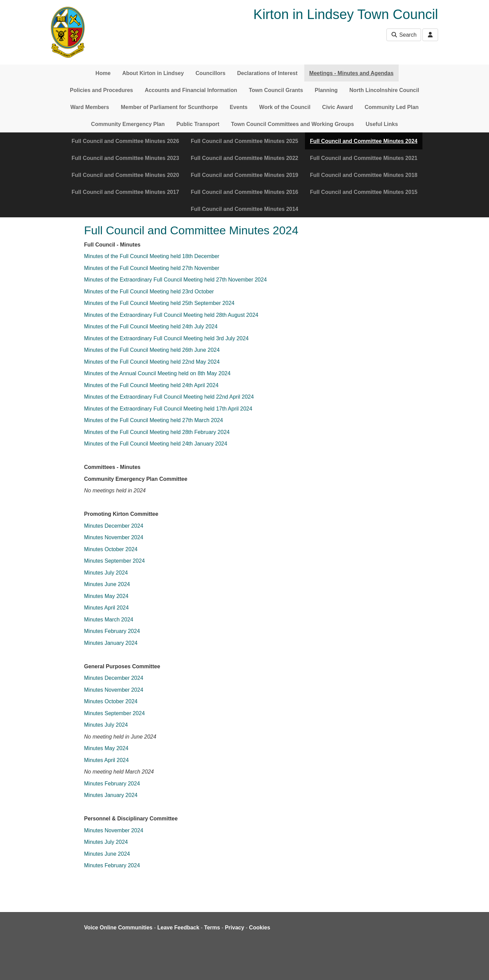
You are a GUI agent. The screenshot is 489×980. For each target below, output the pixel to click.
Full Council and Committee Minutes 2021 (364, 158)
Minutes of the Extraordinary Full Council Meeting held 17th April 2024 (168, 409)
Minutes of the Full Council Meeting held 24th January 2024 (156, 444)
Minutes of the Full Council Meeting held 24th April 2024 (152, 385)
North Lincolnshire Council (384, 90)
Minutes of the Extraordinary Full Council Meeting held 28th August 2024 (171, 315)
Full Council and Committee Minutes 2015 (364, 192)
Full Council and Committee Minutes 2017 (125, 192)
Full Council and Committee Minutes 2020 (125, 175)
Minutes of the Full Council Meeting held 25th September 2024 (159, 303)
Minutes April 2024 (107, 608)
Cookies (259, 928)
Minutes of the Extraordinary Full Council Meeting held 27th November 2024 (176, 280)
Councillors (211, 73)
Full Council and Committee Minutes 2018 (364, 175)
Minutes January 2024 (111, 643)
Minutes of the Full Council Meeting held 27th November (153, 268)
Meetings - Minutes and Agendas (351, 73)
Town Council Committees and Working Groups (292, 124)
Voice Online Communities (119, 928)
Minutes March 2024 (109, 620)
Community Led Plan (392, 107)
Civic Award (338, 107)
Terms (212, 928)
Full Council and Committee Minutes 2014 (245, 209)
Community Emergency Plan (128, 124)
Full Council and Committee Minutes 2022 (245, 158)
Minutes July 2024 (106, 573)
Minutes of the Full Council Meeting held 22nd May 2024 (152, 362)
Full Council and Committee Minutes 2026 (125, 141)
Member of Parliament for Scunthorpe (169, 107)
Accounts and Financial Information (191, 90)
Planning (326, 90)
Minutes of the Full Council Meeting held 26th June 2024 (152, 350)
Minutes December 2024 (114, 526)
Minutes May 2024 (107, 596)
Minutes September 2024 (115, 561)
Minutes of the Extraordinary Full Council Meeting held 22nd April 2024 (169, 397)
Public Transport (198, 124)
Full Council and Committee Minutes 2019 (245, 175)
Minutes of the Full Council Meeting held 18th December (153, 256)
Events (238, 107)
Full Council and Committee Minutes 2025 (245, 141)
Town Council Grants (276, 90)
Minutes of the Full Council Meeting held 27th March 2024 (155, 420)
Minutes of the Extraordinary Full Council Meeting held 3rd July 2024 (167, 338)
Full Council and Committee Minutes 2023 (125, 158)
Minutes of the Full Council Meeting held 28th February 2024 (158, 432)
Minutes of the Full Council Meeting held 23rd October (149, 292)
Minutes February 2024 (112, 631)
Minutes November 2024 (114, 537)
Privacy (234, 928)
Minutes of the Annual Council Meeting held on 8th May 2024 (157, 373)
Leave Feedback (178, 928)
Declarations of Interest (267, 73)
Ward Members (90, 107)
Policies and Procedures (102, 90)
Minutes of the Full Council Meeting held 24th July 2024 (151, 326)
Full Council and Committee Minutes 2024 (364, 141)
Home (103, 73)
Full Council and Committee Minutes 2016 (245, 192)
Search (404, 35)
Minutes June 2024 (108, 584)
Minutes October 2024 (111, 549)
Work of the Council (285, 107)
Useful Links (382, 124)
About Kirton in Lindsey (153, 73)
